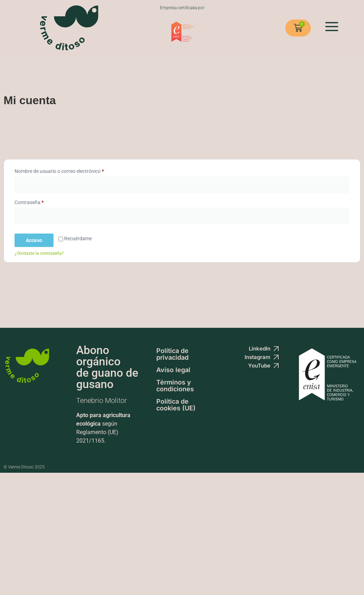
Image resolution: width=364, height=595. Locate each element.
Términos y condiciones (175, 386)
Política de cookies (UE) (176, 405)
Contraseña (41, 201)
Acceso (34, 240)
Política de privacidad (172, 354)
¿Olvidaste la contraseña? (39, 253)
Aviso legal (173, 370)
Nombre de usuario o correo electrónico (71, 170)
